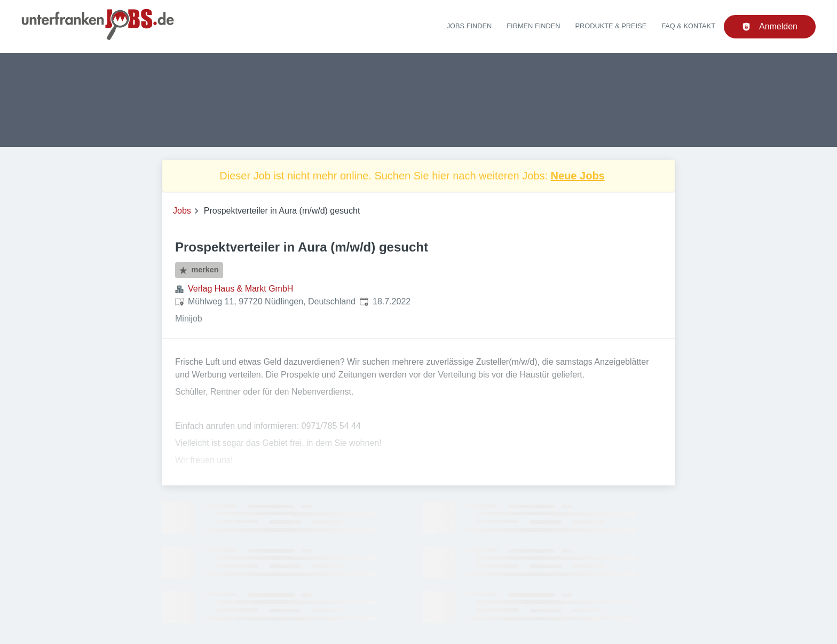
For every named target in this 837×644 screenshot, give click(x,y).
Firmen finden (533, 26)
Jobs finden (469, 26)
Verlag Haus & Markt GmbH (240, 289)
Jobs (182, 211)
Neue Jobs (578, 176)
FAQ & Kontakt (688, 26)
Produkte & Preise (611, 26)
